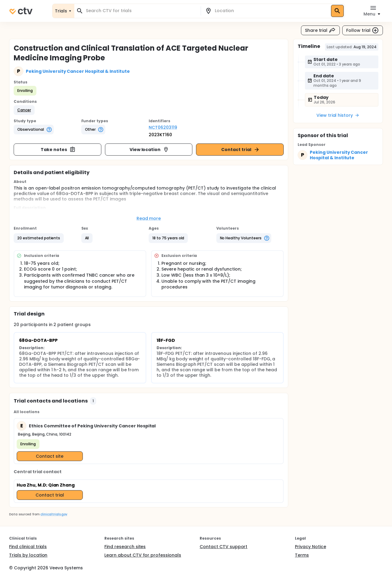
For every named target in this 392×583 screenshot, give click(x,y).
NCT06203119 (163, 127)
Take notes (58, 150)
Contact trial (240, 150)
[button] (24, 110)
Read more (149, 218)
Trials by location (28, 555)
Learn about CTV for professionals (143, 555)
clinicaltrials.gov (54, 514)
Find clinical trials (28, 547)
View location (149, 150)
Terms (302, 555)
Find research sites (125, 547)
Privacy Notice (311, 547)
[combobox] (141, 11)
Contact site (50, 456)
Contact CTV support (223, 547)
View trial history (338, 115)
